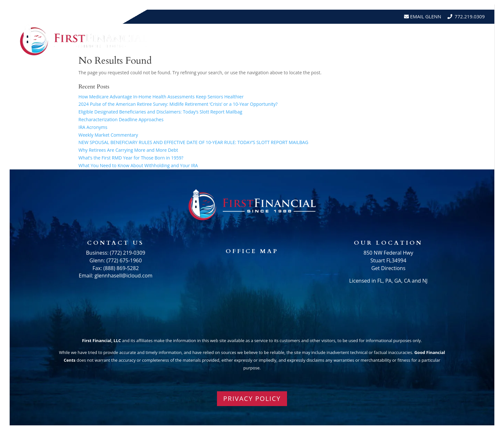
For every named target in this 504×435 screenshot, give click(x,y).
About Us (282, 40)
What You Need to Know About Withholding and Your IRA (138, 165)
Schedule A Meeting (455, 40)
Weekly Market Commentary (108, 135)
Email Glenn (425, 16)
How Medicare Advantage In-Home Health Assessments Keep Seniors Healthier (161, 97)
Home (253, 40)
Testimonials (373, 40)
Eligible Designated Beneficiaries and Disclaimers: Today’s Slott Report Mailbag (160, 112)
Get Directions (388, 268)
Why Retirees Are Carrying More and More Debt (128, 150)
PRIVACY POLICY (252, 399)
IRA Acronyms (93, 127)
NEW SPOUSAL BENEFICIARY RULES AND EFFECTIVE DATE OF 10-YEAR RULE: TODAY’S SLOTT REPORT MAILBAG (193, 142)
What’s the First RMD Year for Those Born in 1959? (131, 158)
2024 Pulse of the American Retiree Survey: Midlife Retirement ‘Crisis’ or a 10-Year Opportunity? (178, 104)
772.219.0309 (470, 16)
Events (409, 40)
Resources (324, 40)
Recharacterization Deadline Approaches (121, 119)
